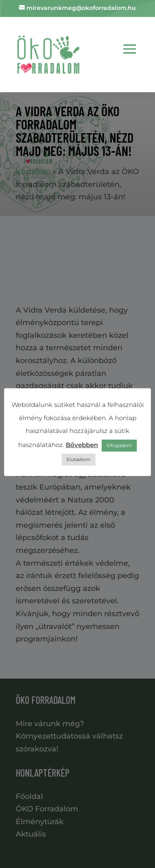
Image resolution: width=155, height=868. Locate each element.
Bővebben (82, 445)
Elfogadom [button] (119, 445)
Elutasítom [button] (79, 459)
